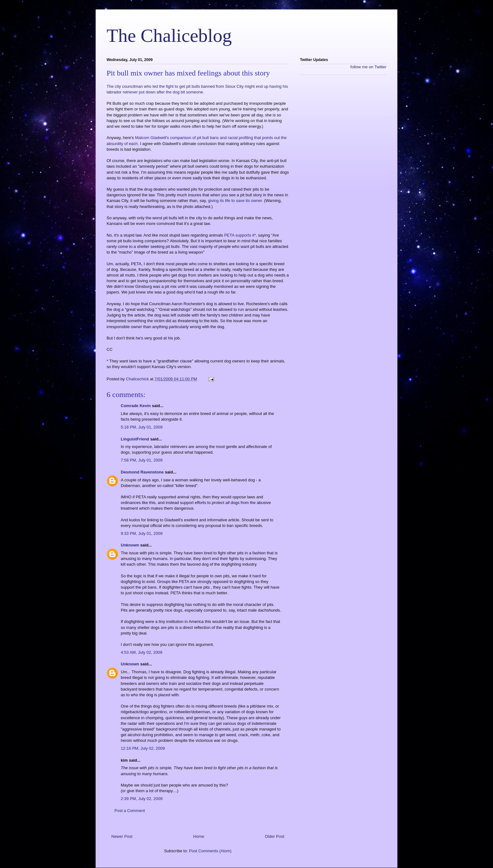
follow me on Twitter (368, 67)
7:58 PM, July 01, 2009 (142, 460)
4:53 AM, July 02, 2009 (141, 652)
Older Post (275, 836)
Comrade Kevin (136, 406)
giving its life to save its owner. (236, 201)
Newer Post (122, 836)
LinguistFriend (135, 439)
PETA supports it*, (241, 235)
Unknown (130, 545)
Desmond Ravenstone (142, 472)
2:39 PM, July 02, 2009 (142, 799)
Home (199, 836)
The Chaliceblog (169, 36)
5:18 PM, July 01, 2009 (142, 427)
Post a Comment (130, 811)
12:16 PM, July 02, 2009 (143, 748)
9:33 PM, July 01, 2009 (142, 533)
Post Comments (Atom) (210, 851)
